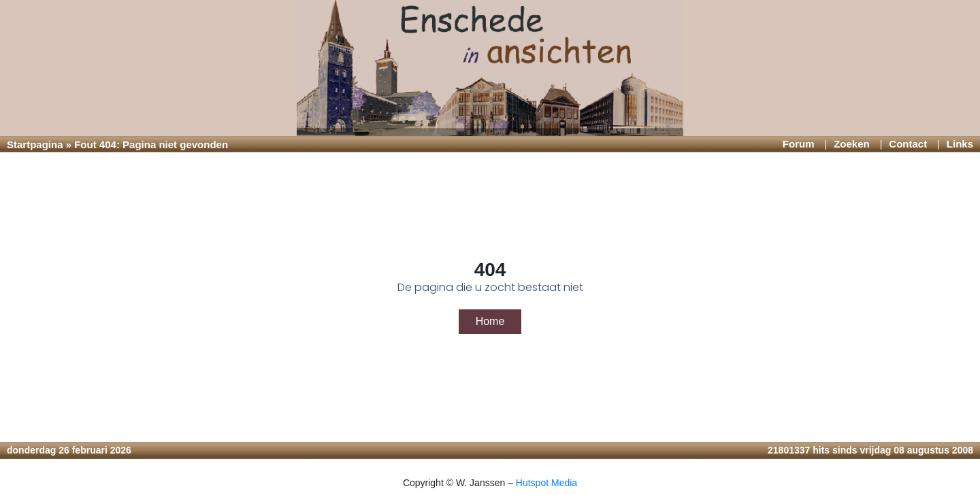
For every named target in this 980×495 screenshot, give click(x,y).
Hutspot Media (546, 483)
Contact (908, 144)
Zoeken (852, 144)
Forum (799, 144)
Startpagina (35, 144)
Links (960, 144)
